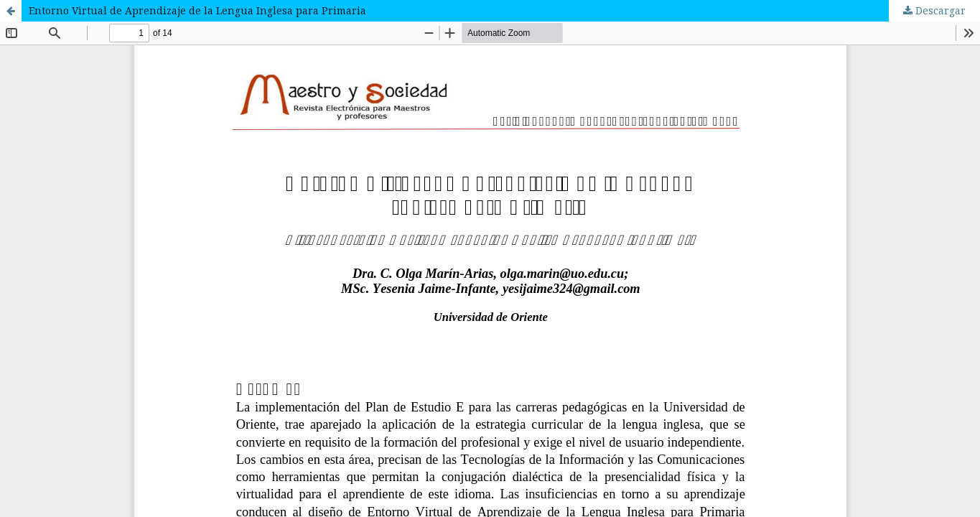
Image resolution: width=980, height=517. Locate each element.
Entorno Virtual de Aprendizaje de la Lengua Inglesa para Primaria (197, 10)
